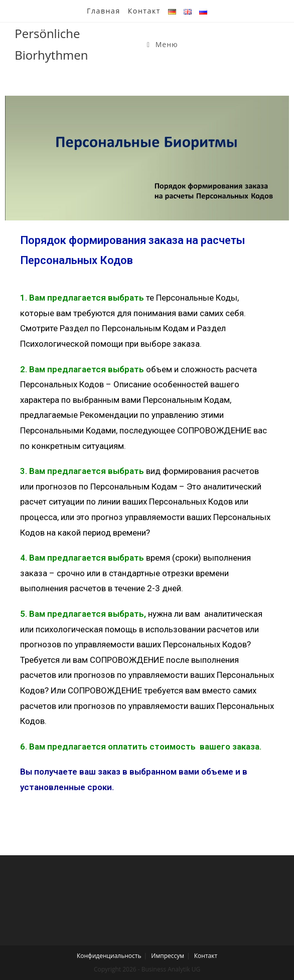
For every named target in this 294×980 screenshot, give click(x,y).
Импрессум (168, 956)
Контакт (144, 11)
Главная (104, 11)
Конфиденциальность (109, 956)
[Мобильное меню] (163, 44)
